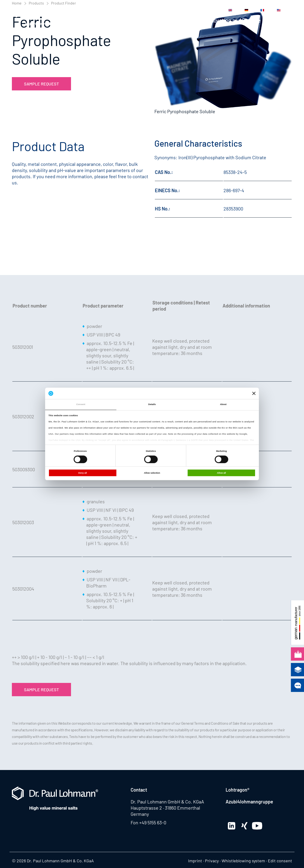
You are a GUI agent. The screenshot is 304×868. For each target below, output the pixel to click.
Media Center (156, 10)
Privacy (212, 861)
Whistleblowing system (243, 861)
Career (180, 10)
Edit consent (280, 861)
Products (147, 20)
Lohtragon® (237, 790)
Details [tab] (152, 404)
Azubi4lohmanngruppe (249, 802)
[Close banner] (254, 393)
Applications (182, 20)
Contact (198, 10)
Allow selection (152, 473)
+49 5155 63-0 (153, 822)
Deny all (83, 473)
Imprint (195, 861)
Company (281, 20)
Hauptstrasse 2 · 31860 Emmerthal (165, 808)
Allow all (221, 473)
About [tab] (223, 404)
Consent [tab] (81, 404)
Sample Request (41, 84)
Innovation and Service (233, 20)
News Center (127, 10)
